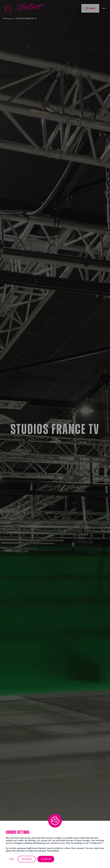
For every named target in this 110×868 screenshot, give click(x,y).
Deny (12, 859)
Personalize (27, 859)
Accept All (46, 859)
